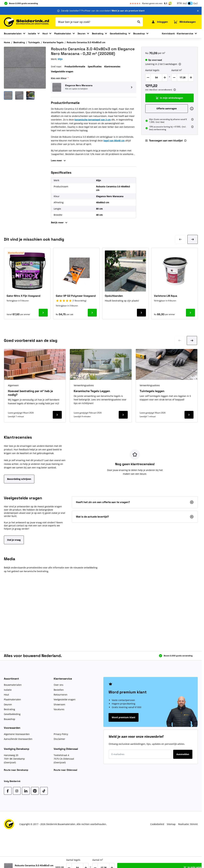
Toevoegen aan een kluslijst (164, 141)
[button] (94, 87)
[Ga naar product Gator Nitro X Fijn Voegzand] (43, 313)
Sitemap (171, 824)
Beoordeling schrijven (19, 479)
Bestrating (98, 34)
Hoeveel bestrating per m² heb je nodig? (30, 393)
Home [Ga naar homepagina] (7, 42)
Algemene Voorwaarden (17, 734)
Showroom (59, 704)
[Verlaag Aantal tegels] (148, 77)
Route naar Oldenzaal (65, 770)
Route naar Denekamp (16, 770)
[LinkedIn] (26, 791)
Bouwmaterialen (13, 34)
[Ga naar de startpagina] (26, 22)
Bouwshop (139, 34)
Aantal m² (177, 70)
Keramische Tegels (53, 42)
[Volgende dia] (193, 239)
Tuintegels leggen (152, 391)
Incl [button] (185, 3)
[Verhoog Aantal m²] (191, 77)
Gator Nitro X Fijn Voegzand (23, 296)
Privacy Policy (61, 734)
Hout (45, 34)
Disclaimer (59, 739)
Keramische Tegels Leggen (92, 391)
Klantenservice (185, 34)
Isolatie (32, 34)
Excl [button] (196, 3)
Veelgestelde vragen (62, 71)
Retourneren (61, 695)
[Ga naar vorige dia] (180, 340)
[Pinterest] (35, 791)
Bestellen (59, 690)
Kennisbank (168, 34)
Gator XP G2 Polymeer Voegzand (76, 296)
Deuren (82, 34)
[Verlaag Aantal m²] (174, 77)
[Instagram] (17, 791)
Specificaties (95, 66)
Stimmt (194, 824)
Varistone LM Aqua (166, 296)
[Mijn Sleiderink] (160, 22)
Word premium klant (124, 717)
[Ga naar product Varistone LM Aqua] (190, 313)
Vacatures (59, 709)
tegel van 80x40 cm (114, 141)
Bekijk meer (60, 223)
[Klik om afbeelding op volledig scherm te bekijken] (25, 68)
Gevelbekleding (118, 34)
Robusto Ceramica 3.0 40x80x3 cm (86, 42)
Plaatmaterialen (63, 34)
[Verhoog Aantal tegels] (165, 77)
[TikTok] (44, 791)
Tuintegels (34, 42)
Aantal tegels (152, 70)
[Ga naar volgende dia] (192, 340)
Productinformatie (75, 66)
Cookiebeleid (157, 824)
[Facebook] (8, 791)
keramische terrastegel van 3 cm (93, 120)
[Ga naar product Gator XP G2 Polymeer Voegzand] (92, 313)
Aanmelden (183, 754)
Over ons (59, 685)
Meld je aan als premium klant (128, 11)
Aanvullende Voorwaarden (18, 739)
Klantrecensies (112, 66)
